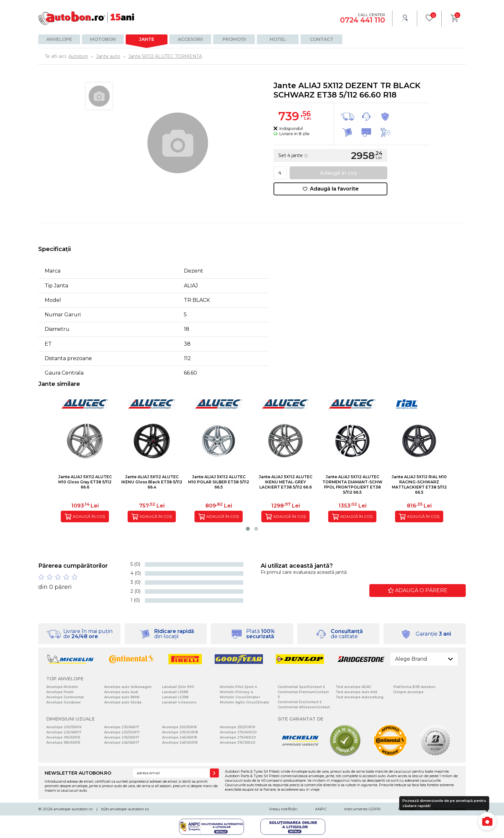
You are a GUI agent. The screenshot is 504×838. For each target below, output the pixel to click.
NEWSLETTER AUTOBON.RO (78, 773)
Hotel (278, 39)
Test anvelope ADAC (353, 687)
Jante (147, 39)
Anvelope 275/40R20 (238, 732)
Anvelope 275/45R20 (238, 737)
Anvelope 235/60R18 (180, 732)
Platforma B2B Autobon (414, 687)
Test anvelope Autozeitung (360, 697)
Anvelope (59, 39)
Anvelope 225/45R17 (64, 732)
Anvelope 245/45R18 (180, 737)
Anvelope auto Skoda (123, 702)
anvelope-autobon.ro (73, 809)
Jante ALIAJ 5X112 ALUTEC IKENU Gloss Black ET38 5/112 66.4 (152, 482)
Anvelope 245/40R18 (180, 743)
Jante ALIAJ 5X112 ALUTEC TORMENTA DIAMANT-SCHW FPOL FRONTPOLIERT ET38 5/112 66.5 (352, 484)
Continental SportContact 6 (301, 687)
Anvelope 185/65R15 (63, 743)
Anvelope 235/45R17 (122, 727)
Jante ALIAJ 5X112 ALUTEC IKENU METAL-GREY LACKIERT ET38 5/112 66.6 (286, 482)
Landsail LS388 (175, 697)
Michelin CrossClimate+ (240, 697)
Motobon (103, 39)
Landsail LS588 (175, 692)
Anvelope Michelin (62, 687)
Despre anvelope (409, 692)
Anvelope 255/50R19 (238, 727)
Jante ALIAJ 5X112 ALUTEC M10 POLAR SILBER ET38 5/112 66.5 (219, 482)
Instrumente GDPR (362, 809)
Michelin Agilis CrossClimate (244, 702)
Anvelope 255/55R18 (179, 727)
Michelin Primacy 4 (236, 692)
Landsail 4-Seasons (179, 702)
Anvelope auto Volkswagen (128, 687)
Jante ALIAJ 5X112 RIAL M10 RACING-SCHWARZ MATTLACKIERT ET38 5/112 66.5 (419, 484)
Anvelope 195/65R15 (63, 737)
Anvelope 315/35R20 (238, 743)
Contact (322, 39)
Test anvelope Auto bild (356, 692)
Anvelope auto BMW (122, 697)
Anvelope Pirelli (60, 692)
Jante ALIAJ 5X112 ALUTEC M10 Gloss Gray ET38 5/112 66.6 (85, 482)
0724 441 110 (363, 20)
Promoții (234, 39)
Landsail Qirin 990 (178, 687)
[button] (248, 529)
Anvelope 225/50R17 (122, 732)
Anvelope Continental (65, 697)
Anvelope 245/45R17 (122, 743)
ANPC (321, 809)
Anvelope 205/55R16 (64, 727)
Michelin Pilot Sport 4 (238, 687)
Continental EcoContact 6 (300, 702)
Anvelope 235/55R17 (122, 737)
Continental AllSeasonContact (304, 707)
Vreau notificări (283, 809)
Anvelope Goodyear (63, 702)
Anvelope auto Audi (121, 692)
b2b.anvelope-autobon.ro (125, 809)
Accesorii (190, 39)
